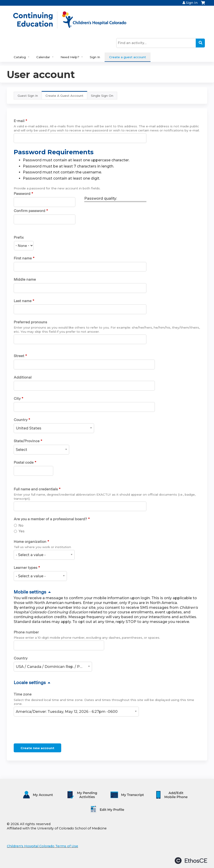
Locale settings (30, 682)
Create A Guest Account (66, 97)
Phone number (26, 632)
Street (19, 356)
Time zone (23, 694)
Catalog (20, 57)
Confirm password (29, 211)
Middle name (25, 279)
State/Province (27, 441)
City (17, 399)
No (21, 525)
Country (21, 420)
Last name (23, 301)
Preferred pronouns (30, 322)
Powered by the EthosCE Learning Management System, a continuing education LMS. (191, 861)
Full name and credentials (36, 489)
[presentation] (48, 731)
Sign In (192, 3)
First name (23, 258)
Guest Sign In (28, 96)
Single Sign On (102, 96)
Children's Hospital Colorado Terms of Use (42, 846)
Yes (21, 531)
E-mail (19, 121)
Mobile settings (30, 592)
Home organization (30, 542)
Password (22, 194)
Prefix (19, 237)
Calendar (43, 57)
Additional (23, 377)
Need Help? (70, 57)
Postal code (24, 462)
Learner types (25, 568)
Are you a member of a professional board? (50, 519)
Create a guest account (128, 57)
